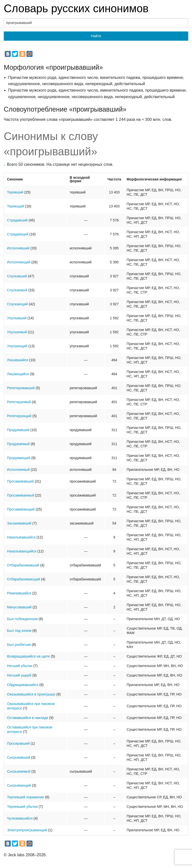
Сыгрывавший (19, 757)
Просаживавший (20, 481)
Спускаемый (17, 290)
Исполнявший (18, 248)
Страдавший (17, 220)
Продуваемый (18, 444)
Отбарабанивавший (23, 565)
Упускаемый (17, 332)
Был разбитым (19, 645)
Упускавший (17, 318)
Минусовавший (19, 607)
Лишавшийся (18, 360)
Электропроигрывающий (27, 830)
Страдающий (18, 234)
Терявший (15, 192)
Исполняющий (19, 262)
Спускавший (17, 276)
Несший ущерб (19, 675)
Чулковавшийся (20, 818)
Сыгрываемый (19, 771)
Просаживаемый (20, 495)
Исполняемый (18, 470)
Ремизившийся (19, 593)
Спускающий (17, 304)
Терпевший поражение (25, 797)
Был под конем (19, 631)
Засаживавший (19, 523)
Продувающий (19, 458)
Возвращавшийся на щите (28, 656)
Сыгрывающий (19, 785)
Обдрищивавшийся (23, 685)
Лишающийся (18, 374)
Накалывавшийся (21, 537)
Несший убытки (20, 666)
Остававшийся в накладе (28, 718)
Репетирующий (19, 416)
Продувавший (18, 430)
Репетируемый (19, 402)
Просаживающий (21, 509)
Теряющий (15, 206)
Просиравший (18, 743)
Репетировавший (21, 388)
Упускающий (17, 346)
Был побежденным (22, 619)
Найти (96, 36)
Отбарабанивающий (23, 579)
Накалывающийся (22, 551)
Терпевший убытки (22, 807)
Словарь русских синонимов (76, 8)
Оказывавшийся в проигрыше (31, 694)
